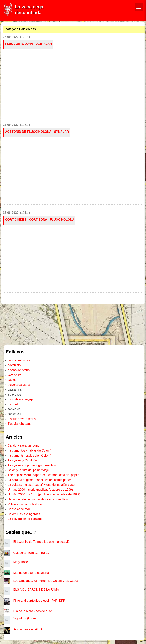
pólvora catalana (19, 385)
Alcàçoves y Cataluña (22, 460)
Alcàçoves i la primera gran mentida (32, 465)
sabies (12, 380)
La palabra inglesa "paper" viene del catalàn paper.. (42, 485)
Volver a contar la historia (25, 504)
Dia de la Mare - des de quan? (34, 611)
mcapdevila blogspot (22, 399)
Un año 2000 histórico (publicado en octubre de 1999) (44, 494)
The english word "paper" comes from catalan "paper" (44, 475)
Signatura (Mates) (25, 618)
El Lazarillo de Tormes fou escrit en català (41, 542)
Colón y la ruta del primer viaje (28, 470)
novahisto (14, 365)
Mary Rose (20, 562)
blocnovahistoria (19, 370)
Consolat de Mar (19, 509)
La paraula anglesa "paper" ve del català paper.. (40, 480)
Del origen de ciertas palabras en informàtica (38, 499)
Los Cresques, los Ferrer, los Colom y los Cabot (45, 581)
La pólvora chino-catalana (25, 519)
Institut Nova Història (22, 419)
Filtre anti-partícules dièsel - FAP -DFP (39, 601)
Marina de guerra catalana (31, 573)
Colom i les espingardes (24, 514)
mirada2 (13, 404)
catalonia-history (19, 360)
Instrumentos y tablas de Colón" (29, 451)
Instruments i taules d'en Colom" (29, 455)
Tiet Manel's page (20, 424)
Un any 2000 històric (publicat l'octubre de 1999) (40, 490)
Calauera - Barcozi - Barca (31, 553)
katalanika (14, 375)
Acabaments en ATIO (28, 629)
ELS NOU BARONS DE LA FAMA (36, 590)
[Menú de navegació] (139, 7)
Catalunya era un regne (24, 446)
